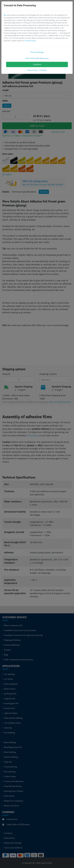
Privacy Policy (30, 41)
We (5, 15)
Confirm (37, 64)
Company (43, 70)
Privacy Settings (37, 52)
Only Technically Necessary (37, 58)
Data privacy (32, 70)
